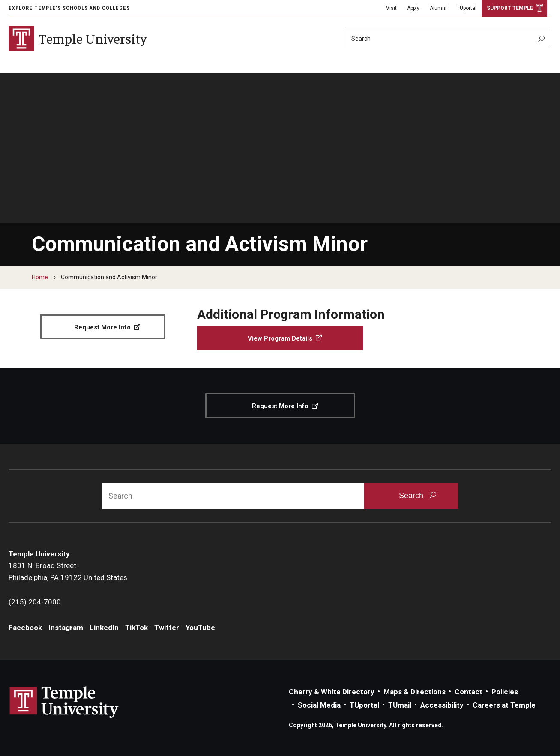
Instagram (66, 628)
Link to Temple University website (64, 702)
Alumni (438, 8)
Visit (391, 8)
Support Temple (510, 8)
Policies (505, 692)
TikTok (136, 628)
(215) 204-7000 (35, 602)
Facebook (25, 628)
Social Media (319, 705)
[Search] (449, 38)
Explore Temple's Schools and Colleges (69, 8)
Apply (413, 8)
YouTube (200, 628)
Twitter (167, 628)
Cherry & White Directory (332, 692)
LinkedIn (104, 628)
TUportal (467, 8)
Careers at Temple (504, 705)
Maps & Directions (415, 692)
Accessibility (442, 705)
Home (40, 277)
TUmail (400, 705)
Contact (469, 692)
